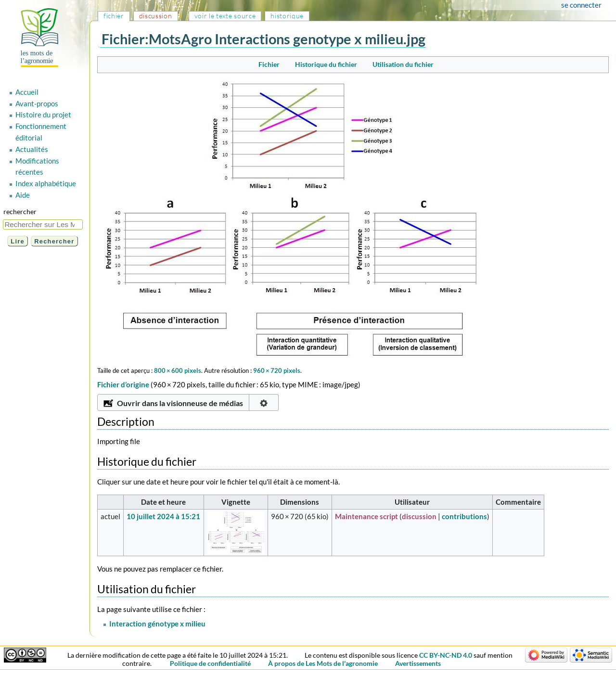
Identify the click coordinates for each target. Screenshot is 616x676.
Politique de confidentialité (210, 663)
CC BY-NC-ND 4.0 (446, 655)
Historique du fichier (326, 64)
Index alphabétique (46, 183)
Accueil (27, 92)
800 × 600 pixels (178, 370)
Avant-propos (37, 103)
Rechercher (20, 211)
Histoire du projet (43, 115)
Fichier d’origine (123, 384)
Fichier (269, 64)
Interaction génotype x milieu (157, 624)
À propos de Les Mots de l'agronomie (323, 663)
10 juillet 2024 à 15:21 (163, 516)
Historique (287, 16)
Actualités (32, 149)
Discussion (156, 16)
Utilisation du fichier (403, 64)
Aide (23, 195)
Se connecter (581, 5)
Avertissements (418, 663)
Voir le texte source (225, 16)
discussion (419, 516)
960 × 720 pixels (277, 370)
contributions (464, 516)
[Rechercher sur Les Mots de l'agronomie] (43, 224)
